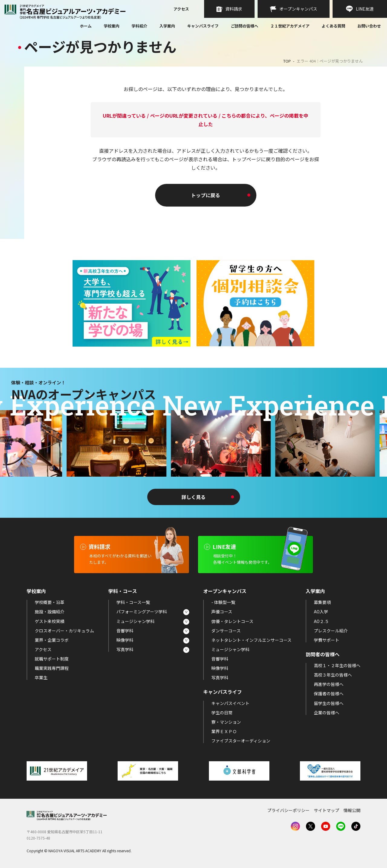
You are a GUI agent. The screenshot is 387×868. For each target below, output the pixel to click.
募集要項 (322, 602)
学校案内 (112, 26)
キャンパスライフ (203, 26)
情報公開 (352, 810)
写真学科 (125, 649)
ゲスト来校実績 (50, 621)
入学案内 (167, 26)
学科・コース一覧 (133, 602)
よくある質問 (333, 26)
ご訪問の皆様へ (244, 26)
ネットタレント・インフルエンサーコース (251, 640)
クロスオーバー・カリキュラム (64, 631)
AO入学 (321, 612)
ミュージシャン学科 (135, 621)
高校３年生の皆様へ (333, 675)
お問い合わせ (369, 26)
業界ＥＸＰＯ (224, 731)
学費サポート (327, 640)
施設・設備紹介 (50, 612)
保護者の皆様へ (329, 693)
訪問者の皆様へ (323, 654)
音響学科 (125, 631)
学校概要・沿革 (50, 602)
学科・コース (123, 591)
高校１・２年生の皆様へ (337, 665)
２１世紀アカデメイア (290, 26)
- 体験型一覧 (223, 602)
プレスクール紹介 (331, 631)
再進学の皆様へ (329, 684)
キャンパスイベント (230, 703)
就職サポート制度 (52, 659)
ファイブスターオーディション (241, 741)
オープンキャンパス (225, 591)
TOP (287, 61)
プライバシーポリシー (288, 810)
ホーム (86, 26)
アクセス (181, 9)
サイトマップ (327, 810)
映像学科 (125, 640)
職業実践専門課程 (52, 668)
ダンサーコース (226, 631)
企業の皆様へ (327, 713)
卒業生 (41, 677)
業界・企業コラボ (52, 640)
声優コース (222, 612)
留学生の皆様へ (329, 703)
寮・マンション (226, 722)
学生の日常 (222, 713)
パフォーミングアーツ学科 (142, 612)
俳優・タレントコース (232, 621)
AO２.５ (321, 621)
